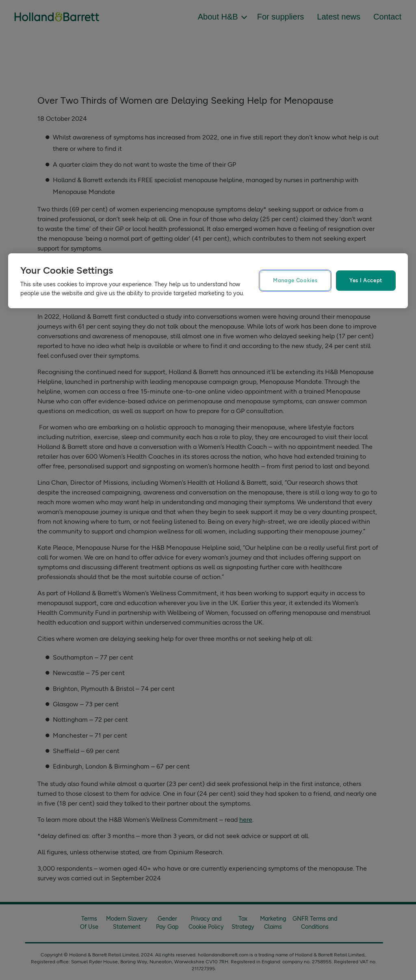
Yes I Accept (366, 280)
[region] (208, 281)
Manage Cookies (295, 280)
